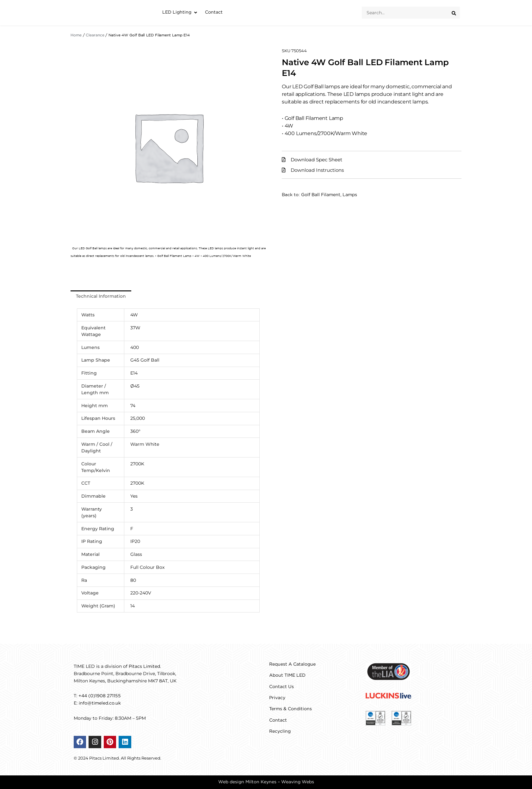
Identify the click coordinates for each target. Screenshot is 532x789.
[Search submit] (456, 13)
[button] (180, 12)
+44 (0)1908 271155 (100, 696)
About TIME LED (287, 675)
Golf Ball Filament (321, 195)
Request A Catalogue (292, 664)
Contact (278, 720)
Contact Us (281, 687)
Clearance (95, 35)
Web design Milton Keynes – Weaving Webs (266, 782)
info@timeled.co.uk (100, 703)
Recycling (280, 731)
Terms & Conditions (291, 709)
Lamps (350, 195)
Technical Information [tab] (101, 296)
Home (76, 35)
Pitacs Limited (144, 667)
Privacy (277, 698)
